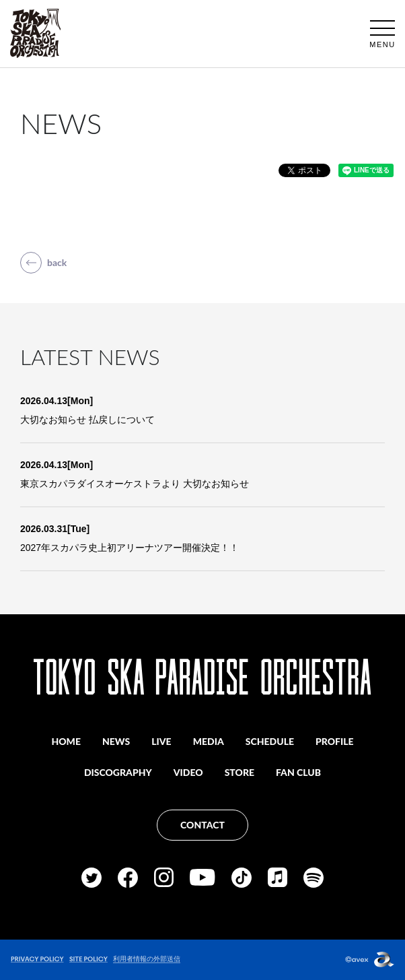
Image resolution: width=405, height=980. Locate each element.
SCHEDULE (270, 741)
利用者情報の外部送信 (147, 959)
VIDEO (188, 772)
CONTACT (202, 825)
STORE (240, 772)
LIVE (161, 741)
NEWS (116, 741)
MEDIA (209, 741)
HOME (66, 741)
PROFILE (335, 741)
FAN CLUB (298, 772)
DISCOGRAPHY (118, 772)
